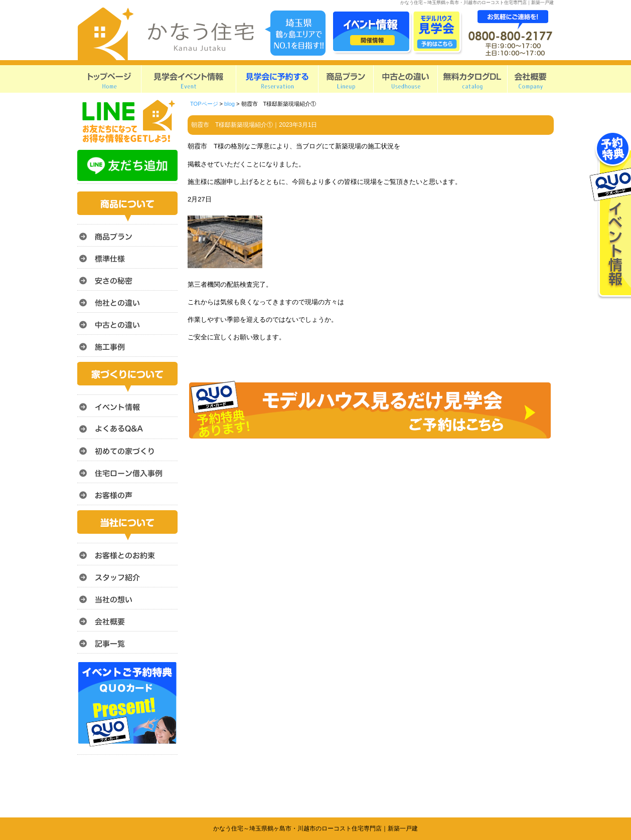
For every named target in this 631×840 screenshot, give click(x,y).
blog (229, 104)
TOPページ (204, 104)
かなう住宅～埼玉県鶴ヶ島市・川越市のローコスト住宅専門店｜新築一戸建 (315, 828)
